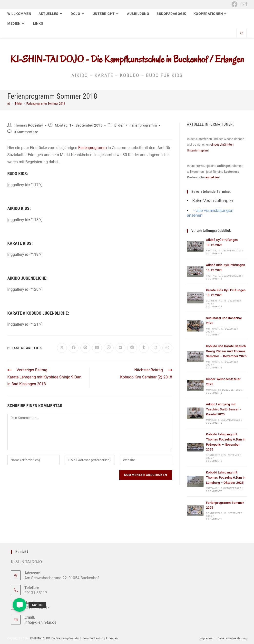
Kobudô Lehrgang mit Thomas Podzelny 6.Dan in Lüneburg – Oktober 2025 (226, 478)
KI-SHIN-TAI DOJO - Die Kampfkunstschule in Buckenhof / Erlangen (127, 59)
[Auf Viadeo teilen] (156, 348)
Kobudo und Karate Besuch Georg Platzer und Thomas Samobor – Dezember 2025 (226, 351)
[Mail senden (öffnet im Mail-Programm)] (243, 4)
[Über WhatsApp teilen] (167, 348)
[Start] (9, 103)
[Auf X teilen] (62, 348)
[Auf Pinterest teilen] (85, 348)
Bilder (119, 125)
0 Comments (214, 253)
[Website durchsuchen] (242, 34)
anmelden (212, 177)
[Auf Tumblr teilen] (144, 348)
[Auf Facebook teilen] (74, 348)
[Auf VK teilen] (120, 348)
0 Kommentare (26, 132)
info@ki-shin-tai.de (40, 622)
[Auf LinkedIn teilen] (97, 348)
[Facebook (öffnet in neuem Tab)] (235, 4)
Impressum (207, 638)
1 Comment (213, 335)
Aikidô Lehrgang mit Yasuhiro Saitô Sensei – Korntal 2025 (224, 409)
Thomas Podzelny (29, 125)
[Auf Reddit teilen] (132, 348)
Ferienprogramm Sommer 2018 (46, 103)
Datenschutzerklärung (232, 638)
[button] (20, 605)
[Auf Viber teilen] (109, 348)
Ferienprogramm (143, 125)
